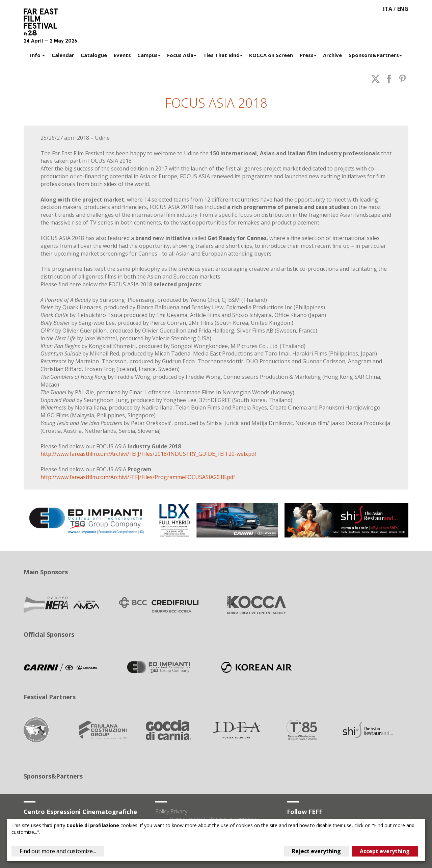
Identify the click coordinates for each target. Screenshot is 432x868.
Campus (149, 55)
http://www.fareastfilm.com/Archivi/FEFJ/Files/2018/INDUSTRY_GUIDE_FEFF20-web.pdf (148, 454)
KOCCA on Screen (271, 55)
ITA (388, 9)
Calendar (63, 55)
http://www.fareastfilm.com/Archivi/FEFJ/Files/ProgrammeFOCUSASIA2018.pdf (138, 477)
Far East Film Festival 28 (44, 22)
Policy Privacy (171, 811)
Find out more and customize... (58, 851)
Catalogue (94, 55)
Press (308, 55)
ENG (403, 9)
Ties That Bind (223, 55)
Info (37, 55)
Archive (332, 55)
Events (122, 55)
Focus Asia (182, 55)
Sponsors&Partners (375, 55)
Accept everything (385, 851)
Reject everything (316, 851)
